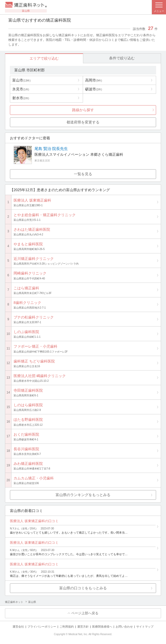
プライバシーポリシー (42, 627)
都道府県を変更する (83, 122)
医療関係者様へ (102, 627)
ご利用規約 (67, 627)
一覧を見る (83, 174)
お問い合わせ (124, 627)
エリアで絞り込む (44, 58)
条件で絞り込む (122, 58)
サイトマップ (145, 627)
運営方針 (83, 627)
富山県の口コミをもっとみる (83, 588)
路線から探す (83, 110)
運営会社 (18, 627)
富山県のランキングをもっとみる (83, 495)
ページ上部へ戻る (85, 613)
